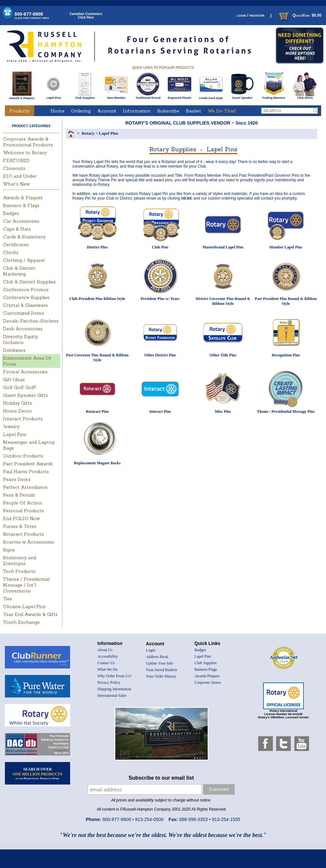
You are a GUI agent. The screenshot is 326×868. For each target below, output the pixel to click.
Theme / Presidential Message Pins (286, 412)
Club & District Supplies (29, 282)
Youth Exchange (21, 622)
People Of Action (22, 503)
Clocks (11, 252)
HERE (187, 198)
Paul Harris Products (26, 471)
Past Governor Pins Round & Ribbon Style (97, 358)
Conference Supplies (26, 297)
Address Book (157, 657)
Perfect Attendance (25, 487)
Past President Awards (28, 464)
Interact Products (23, 419)
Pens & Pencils (19, 495)
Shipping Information (114, 689)
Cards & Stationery (24, 237)
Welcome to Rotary (25, 153)
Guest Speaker (242, 97)
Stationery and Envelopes (20, 561)
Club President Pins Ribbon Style (97, 299)
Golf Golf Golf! (19, 387)
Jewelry (11, 427)
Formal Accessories (25, 372)
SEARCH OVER (38, 773)
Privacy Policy (109, 682)
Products (20, 111)
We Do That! (222, 111)
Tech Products (19, 571)
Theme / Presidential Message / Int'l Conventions (26, 585)
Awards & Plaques (22, 97)
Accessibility (108, 656)
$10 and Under (20, 176)
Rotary (88, 133)
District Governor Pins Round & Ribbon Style (223, 301)
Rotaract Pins (97, 412)
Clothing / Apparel (24, 260)
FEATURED (16, 160)
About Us (105, 650)
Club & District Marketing (19, 271)
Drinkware (14, 350)
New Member (116, 97)
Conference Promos (26, 290)
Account (107, 111)
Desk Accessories (23, 329)
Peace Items (17, 479)
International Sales (112, 696)
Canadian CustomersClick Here (86, 16)
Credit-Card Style (211, 97)
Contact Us (106, 663)
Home (58, 111)
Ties (7, 599)
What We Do (108, 669)
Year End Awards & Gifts (30, 614)
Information (137, 111)
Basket (193, 111)
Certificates (16, 245)
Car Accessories (21, 221)
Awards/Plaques (207, 676)
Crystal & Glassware (25, 305)
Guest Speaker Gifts (25, 395)
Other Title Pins (223, 355)
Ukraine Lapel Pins (24, 606)
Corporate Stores (208, 682)
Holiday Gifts (17, 403)
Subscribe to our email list (161, 778)
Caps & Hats (17, 229)
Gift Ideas (14, 380)
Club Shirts (305, 97)
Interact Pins (160, 412)
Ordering (81, 111)
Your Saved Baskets (162, 670)
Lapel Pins (54, 97)
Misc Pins (223, 412)
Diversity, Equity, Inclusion (21, 339)
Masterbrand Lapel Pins (223, 247)
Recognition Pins (286, 355)
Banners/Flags (206, 669)
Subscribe (168, 111)
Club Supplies (85, 97)
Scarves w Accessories (29, 542)
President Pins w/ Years (160, 299)
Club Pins (160, 247)
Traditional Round (148, 97)
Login (151, 650)
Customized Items (23, 313)
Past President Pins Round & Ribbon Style (286, 301)
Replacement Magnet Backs (97, 463)
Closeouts (14, 168)
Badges (11, 213)
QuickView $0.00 (300, 15)
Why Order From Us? (115, 676)
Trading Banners (274, 97)
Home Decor (17, 411)
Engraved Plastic (179, 97)
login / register (251, 15)
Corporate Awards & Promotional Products (28, 142)
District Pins (97, 247)
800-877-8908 (32, 15)
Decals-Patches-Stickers (31, 321)
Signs (9, 550)
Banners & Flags (21, 205)
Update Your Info (160, 663)
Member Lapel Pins (286, 247)
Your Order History (161, 676)
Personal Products (23, 511)
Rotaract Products (23, 534)
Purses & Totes (20, 526)
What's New (16, 184)
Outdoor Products (23, 456)
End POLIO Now (21, 518)
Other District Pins (160, 355)
